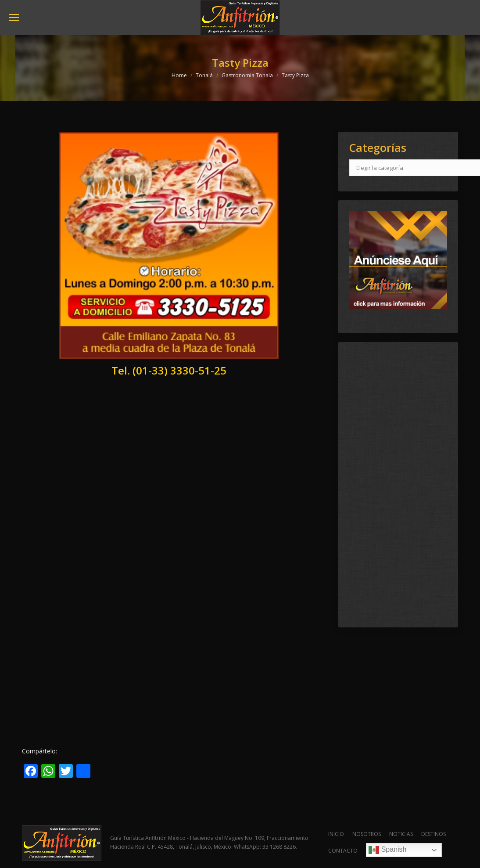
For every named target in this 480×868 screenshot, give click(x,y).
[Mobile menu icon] (14, 18)
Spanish (387, 850)
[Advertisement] (169, 465)
